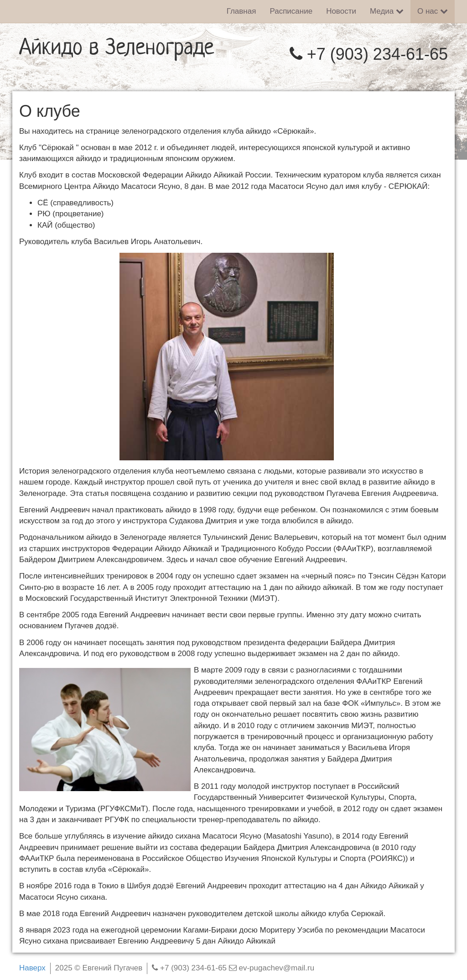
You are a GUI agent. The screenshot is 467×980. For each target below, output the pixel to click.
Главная (241, 11)
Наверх (32, 968)
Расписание (291, 11)
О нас (433, 11)
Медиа (387, 11)
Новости (341, 11)
